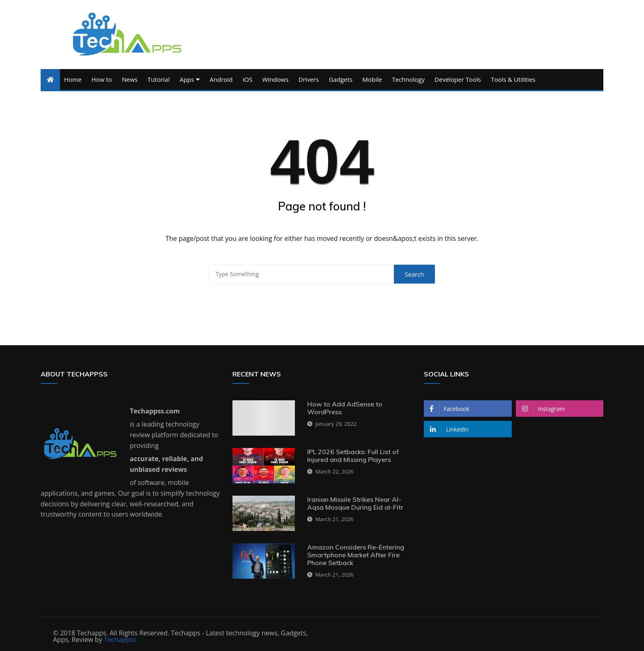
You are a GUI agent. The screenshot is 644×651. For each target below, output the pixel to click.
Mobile (372, 79)
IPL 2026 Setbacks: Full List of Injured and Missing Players (353, 456)
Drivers (309, 79)
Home (73, 79)
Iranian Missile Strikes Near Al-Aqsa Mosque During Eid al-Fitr (355, 503)
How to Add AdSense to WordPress (345, 408)
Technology (408, 79)
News (130, 79)
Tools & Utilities (513, 79)
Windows (276, 79)
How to (102, 79)
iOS (248, 79)
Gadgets (341, 79)
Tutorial (159, 79)
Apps (187, 79)
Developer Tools (458, 79)
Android (221, 79)
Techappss (120, 639)
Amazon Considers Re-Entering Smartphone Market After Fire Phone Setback (356, 555)
